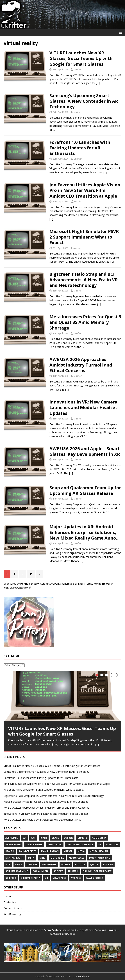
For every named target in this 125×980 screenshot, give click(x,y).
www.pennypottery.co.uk (17, 588)
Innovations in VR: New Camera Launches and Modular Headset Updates (83, 407)
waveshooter (95, 878)
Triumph (73, 871)
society (58, 871)
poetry (66, 864)
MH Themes (84, 976)
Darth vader (13, 845)
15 (31, 574)
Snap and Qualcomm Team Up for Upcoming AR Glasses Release (85, 490)
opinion (32, 864)
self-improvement (17, 871)
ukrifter (78, 69)
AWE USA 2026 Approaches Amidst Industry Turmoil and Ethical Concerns (81, 365)
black (55, 838)
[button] (120, 32)
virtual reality (30, 878)
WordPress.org (12, 914)
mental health (99, 851)
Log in (7, 896)
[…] (98, 83)
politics (80, 864)
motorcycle (77, 858)
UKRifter (11, 878)
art (33, 838)
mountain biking (100, 858)
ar (25, 838)
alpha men (12, 838)
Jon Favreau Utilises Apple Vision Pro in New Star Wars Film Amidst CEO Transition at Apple (85, 190)
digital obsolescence (80, 845)
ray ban (108, 864)
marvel (68, 851)
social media (41, 871)
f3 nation (112, 845)
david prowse (34, 845)
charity (82, 838)
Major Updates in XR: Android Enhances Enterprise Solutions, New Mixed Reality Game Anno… (85, 532)
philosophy (49, 864)
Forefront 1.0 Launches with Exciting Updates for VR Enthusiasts (80, 148)
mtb (8, 864)
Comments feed (13, 908)
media (81, 851)
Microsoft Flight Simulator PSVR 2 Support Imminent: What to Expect (84, 237)
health (10, 851)
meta (31, 858)
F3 (100, 845)
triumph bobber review (97, 871)
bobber (68, 838)
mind (42, 858)
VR (46, 878)
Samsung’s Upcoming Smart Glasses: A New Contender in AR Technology (84, 101)
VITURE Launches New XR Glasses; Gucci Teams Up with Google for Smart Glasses (81, 58)
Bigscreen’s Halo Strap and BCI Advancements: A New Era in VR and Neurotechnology (84, 280)
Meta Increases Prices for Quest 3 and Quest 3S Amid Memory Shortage (85, 322)
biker (44, 838)
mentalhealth (14, 858)
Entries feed (11, 902)
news (19, 864)
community (99, 838)
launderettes (28, 851)
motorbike (57, 858)
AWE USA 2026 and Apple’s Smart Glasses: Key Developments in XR (85, 451)
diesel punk (55, 845)
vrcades (76, 878)
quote (94, 864)
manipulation (50, 851)
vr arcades (60, 878)
